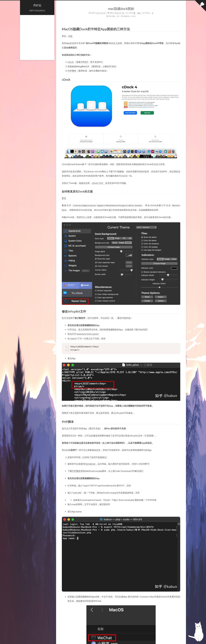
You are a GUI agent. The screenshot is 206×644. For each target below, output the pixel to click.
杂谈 (26, 51)
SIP (86, 62)
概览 (26, 19)
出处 (70, 36)
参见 (64, 198)
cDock (71, 62)
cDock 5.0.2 (97, 183)
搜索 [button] (26, 56)
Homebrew (90, 463)
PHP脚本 (72, 71)
